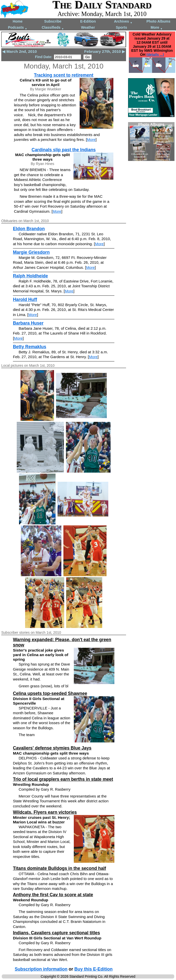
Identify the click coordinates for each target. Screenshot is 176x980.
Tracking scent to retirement (64, 75)
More (157, 28)
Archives (123, 22)
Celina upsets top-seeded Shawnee (50, 693)
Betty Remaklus (30, 347)
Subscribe (53, 21)
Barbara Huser (28, 323)
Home (18, 21)
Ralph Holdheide (30, 276)
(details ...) (155, 55)
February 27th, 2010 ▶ (105, 51)
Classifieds (53, 28)
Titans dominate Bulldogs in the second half (59, 868)
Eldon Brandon (29, 229)
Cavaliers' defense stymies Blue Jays (52, 748)
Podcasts (17, 28)
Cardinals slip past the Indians (64, 150)
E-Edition (88, 21)
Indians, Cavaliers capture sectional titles (56, 933)
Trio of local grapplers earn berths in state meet (63, 779)
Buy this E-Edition (93, 969)
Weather (88, 27)
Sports (121, 27)
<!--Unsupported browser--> (151, 142)
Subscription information (41, 969)
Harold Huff (25, 300)
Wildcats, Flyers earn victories (45, 812)
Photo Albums (158, 21)
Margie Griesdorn (31, 252)
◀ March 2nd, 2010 (20, 51)
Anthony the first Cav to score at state (53, 895)
